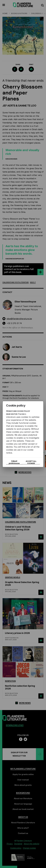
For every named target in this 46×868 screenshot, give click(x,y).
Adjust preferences (14, 462)
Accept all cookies (31, 462)
